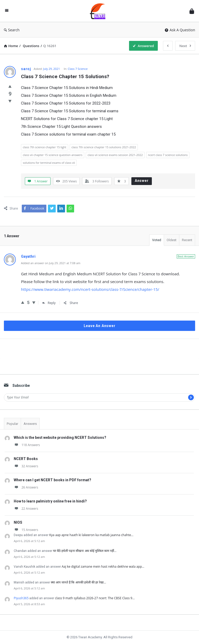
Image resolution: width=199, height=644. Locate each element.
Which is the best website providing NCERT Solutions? (60, 438)
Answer (142, 181)
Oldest (172, 240)
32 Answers (26, 466)
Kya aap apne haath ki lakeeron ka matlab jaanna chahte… (91, 535)
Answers (30, 424)
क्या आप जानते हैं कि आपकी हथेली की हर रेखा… (78, 582)
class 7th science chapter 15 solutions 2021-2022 (104, 147)
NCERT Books (26, 459)
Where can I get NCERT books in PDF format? (52, 480)
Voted (157, 240)
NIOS (18, 522)
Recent (187, 240)
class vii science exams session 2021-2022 (115, 155)
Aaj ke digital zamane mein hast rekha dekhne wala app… (103, 567)
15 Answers (26, 530)
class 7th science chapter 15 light (45, 147)
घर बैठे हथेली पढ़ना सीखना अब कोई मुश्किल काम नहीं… (85, 551)
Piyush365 (21, 598)
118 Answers (27, 445)
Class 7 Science (78, 69)
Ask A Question (180, 30)
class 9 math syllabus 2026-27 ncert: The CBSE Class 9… (95, 598)
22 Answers (26, 509)
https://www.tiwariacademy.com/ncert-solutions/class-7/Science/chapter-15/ (90, 289)
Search (12, 30)
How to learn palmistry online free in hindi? (50, 501)
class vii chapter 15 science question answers (53, 155)
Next (185, 46)
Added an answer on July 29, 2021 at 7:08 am (51, 263)
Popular (12, 424)
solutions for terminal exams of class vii (49, 163)
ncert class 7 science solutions (168, 155)
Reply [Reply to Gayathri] (49, 303)
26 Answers (26, 487)
